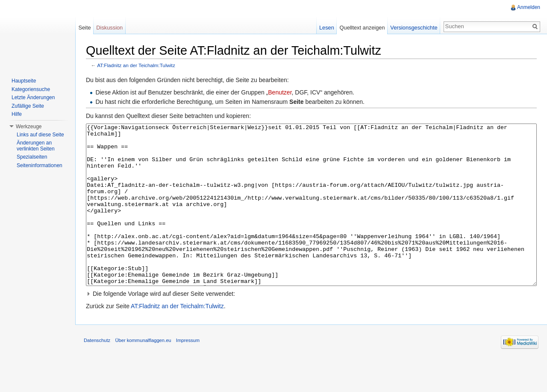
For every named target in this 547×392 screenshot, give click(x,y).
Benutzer (280, 92)
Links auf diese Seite (40, 135)
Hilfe (17, 114)
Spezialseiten (32, 157)
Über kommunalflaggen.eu (143, 372)
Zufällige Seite (28, 106)
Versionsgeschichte (414, 28)
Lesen (327, 28)
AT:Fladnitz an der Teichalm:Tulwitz (136, 65)
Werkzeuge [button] (29, 127)
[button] (311, 326)
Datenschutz (97, 372)
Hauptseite (24, 81)
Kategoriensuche (31, 89)
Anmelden (529, 7)
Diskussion (109, 28)
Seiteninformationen (40, 165)
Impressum (188, 372)
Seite (84, 28)
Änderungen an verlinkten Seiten (36, 146)
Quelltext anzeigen (362, 28)
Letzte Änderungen (33, 97)
